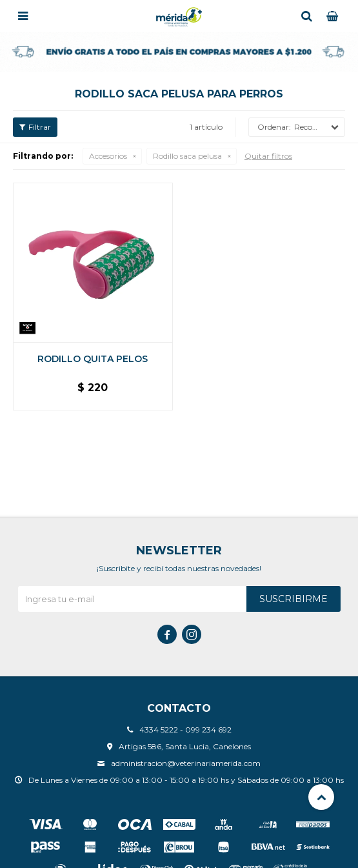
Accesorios (108, 156)
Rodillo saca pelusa (187, 156)
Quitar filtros (268, 156)
